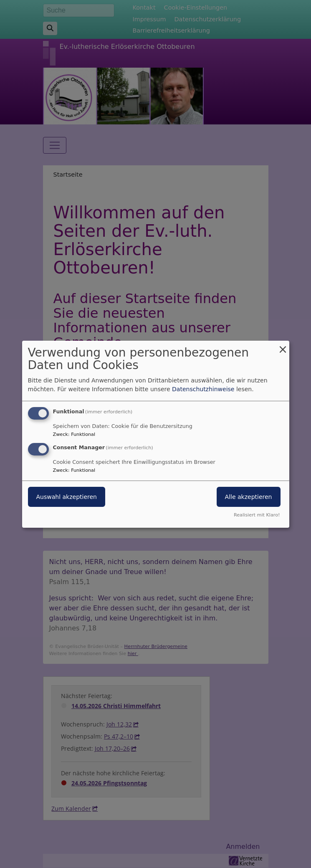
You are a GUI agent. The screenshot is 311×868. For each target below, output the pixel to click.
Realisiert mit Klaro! (257, 515)
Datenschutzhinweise (203, 389)
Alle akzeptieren (249, 497)
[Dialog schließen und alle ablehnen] (283, 345)
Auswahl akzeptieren (67, 497)
